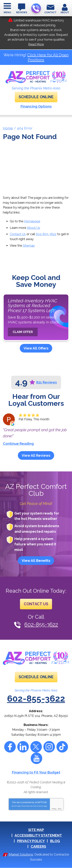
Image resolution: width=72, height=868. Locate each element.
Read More (36, 44)
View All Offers (36, 348)
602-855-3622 (36, 9)
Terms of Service (38, 806)
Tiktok (62, 747)
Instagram (49, 747)
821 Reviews (46, 382)
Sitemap (29, 246)
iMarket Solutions (21, 855)
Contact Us (18, 234)
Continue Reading (18, 444)
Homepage (32, 221)
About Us (34, 228)
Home (8, 128)
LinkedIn (23, 747)
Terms (60, 809)
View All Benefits (36, 561)
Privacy (54, 809)
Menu (7, 12)
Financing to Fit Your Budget (36, 772)
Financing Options (36, 106)
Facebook (10, 747)
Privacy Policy (26, 806)
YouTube (36, 758)
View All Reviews (36, 455)
